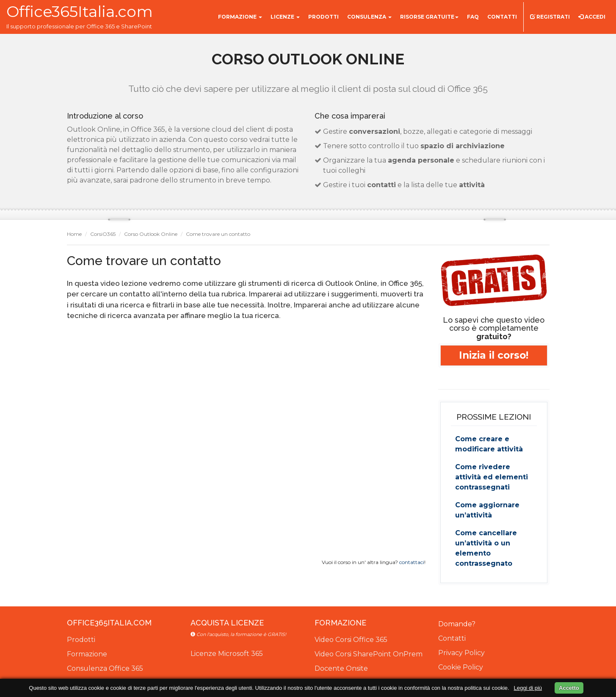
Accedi (592, 17)
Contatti (452, 638)
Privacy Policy (461, 653)
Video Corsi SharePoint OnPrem (369, 654)
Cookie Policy (461, 667)
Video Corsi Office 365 (351, 640)
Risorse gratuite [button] (429, 17)
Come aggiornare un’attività (487, 510)
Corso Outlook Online (151, 234)
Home (74, 234)
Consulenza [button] (369, 17)
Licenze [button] (285, 17)
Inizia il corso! (494, 355)
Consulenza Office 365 (105, 668)
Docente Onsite (341, 668)
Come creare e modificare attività (489, 444)
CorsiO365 (103, 234)
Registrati (550, 17)
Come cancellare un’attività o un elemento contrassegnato (486, 548)
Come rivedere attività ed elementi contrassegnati (492, 477)
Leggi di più (528, 688)
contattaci (412, 562)
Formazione (87, 654)
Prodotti (81, 640)
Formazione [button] (240, 17)
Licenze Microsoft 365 (227, 654)
